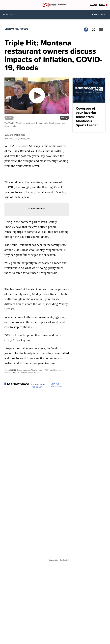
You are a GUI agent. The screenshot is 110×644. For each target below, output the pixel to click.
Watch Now (99, 5)
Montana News (16, 29)
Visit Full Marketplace (57, 385)
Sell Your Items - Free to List (39, 386)
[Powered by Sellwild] (64, 560)
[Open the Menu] (6, 5)
